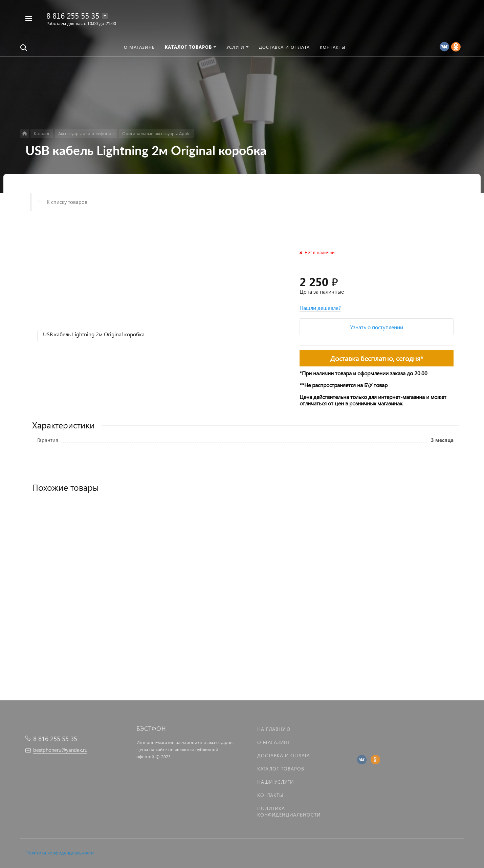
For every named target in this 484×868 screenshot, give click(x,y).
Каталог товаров (281, 769)
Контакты (270, 795)
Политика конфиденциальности (60, 853)
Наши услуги (276, 782)
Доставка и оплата (284, 755)
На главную (274, 729)
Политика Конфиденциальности (289, 811)
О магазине (274, 742)
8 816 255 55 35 (73, 15)
